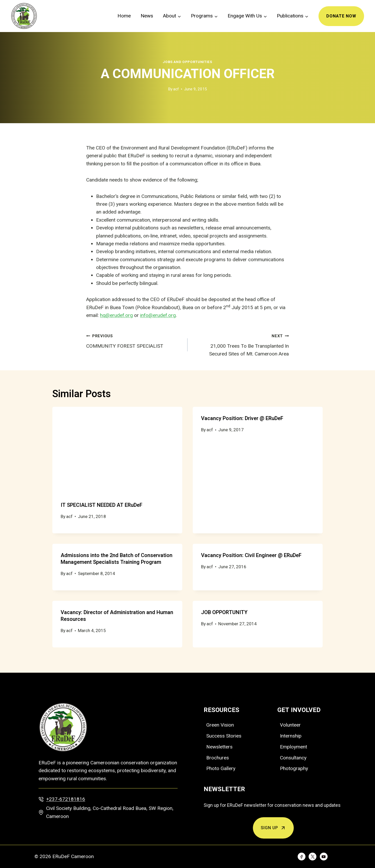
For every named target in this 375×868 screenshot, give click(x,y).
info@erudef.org (158, 315)
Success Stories (224, 736)
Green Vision (220, 725)
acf (176, 89)
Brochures (218, 758)
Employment (293, 747)
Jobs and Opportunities (187, 62)
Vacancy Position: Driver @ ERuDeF (242, 418)
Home (124, 16)
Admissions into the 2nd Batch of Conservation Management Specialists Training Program (117, 559)
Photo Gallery (221, 768)
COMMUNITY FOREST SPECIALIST (134, 340)
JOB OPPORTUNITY (224, 612)
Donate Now (341, 16)
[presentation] (117, 450)
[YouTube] (324, 857)
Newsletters (219, 747)
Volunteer (290, 725)
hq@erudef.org (116, 315)
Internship (291, 736)
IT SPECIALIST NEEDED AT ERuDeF (102, 505)
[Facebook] (302, 857)
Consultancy (293, 758)
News (147, 16)
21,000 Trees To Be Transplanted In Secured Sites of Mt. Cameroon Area (241, 344)
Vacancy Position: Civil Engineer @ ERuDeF (251, 555)
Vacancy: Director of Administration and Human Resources (117, 616)
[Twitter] (312, 857)
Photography (294, 768)
